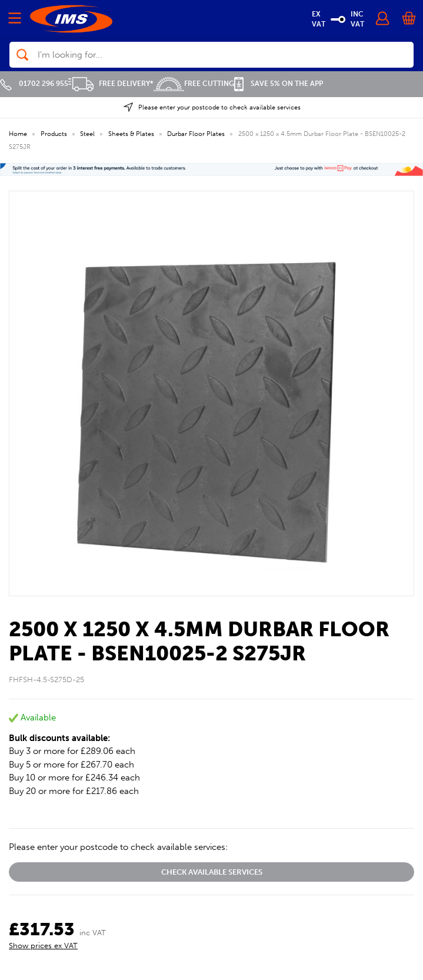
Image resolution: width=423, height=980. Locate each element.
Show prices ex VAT (43, 946)
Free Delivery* (111, 84)
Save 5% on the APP (279, 84)
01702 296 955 (34, 84)
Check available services (212, 872)
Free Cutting (194, 84)
